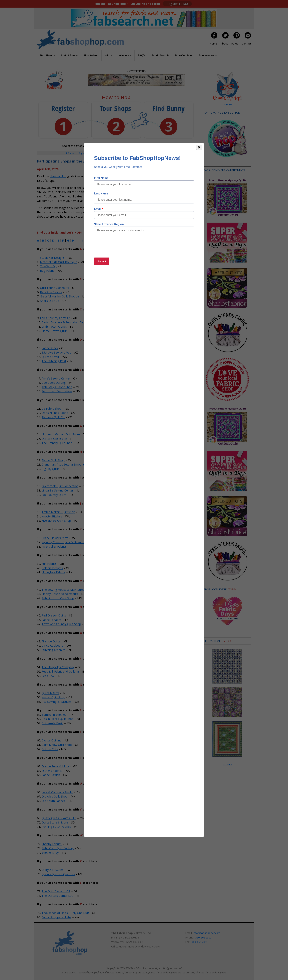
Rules (235, 44)
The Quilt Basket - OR (56, 891)
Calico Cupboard (52, 646)
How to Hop (91, 55)
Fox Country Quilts (54, 495)
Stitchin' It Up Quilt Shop (58, 598)
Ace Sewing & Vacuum (56, 702)
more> (232, 589)
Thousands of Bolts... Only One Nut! (65, 913)
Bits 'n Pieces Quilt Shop (58, 719)
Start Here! (47, 55)
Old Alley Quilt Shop (55, 796)
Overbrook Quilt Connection (60, 486)
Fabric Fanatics (51, 620)
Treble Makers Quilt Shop (58, 512)
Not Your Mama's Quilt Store (61, 434)
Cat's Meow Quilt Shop (57, 745)
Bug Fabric (47, 271)
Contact (246, 44)
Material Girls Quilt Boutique (59, 262)
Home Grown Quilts (55, 331)
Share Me (227, 105)
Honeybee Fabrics (53, 572)
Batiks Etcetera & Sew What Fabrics (65, 322)
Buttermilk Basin (52, 723)
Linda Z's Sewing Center (57, 490)
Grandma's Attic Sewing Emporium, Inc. (67, 464)
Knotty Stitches (52, 516)
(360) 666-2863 (199, 942)
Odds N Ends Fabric (55, 413)
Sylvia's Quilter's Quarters (58, 874)
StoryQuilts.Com (52, 870)
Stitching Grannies (53, 650)
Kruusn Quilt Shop (53, 697)
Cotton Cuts (50, 749)
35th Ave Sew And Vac (56, 352)
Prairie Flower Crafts (55, 538)
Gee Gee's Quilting (54, 383)
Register (82, 153)
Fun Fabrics (49, 564)
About (224, 44)
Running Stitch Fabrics (56, 827)
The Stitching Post (54, 361)
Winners (125, 55)
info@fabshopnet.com (207, 933)
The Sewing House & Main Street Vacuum (69, 590)
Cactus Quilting (52, 740)
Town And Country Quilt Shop (61, 624)
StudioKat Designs (52, 258)
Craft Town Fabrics (54, 327)
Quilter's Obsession (54, 439)
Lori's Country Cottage (55, 318)
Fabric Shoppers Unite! (56, 917)
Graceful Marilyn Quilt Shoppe (59, 296)
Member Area (99, 153)
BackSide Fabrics (51, 292)
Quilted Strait (50, 357)
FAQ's (141, 55)
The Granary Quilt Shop (57, 443)
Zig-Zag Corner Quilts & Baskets (63, 542)
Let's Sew (48, 676)
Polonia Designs (52, 568)
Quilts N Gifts (50, 693)
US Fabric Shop (52, 409)
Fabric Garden (51, 775)
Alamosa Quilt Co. (53, 417)
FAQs (140, 153)
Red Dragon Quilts (54, 615)
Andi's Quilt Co (50, 301)
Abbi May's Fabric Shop (57, 387)
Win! (109, 55)
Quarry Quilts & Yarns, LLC (59, 818)
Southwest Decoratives (57, 391)
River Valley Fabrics (54, 546)
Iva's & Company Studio (57, 792)
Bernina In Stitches (54, 715)
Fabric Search (160, 55)
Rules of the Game (104, 176)
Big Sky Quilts (51, 469)
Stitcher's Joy (50, 853)
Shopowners (208, 55)
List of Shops (69, 55)
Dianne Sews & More (55, 766)
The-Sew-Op (48, 266)
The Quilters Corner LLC (57, 896)
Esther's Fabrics (52, 771)
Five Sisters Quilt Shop (56, 521)
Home (213, 44)
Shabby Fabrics (52, 844)
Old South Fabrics (53, 801)
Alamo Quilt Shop (53, 460)
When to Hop (164, 153)
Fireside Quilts (51, 641)
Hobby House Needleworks (60, 594)
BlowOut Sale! (184, 55)
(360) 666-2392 (203, 937)
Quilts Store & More (55, 822)
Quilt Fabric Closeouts (54, 288)
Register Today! (177, 4)
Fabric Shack (50, 348)
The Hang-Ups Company (58, 667)
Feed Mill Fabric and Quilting (60, 671)
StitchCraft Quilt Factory (58, 848)
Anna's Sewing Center (56, 378)
